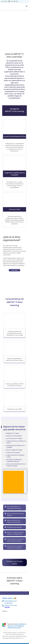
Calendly (7, 607)
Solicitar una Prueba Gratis (14, 562)
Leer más (14, 270)
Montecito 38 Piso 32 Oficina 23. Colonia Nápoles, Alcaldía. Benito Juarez (17, 626)
